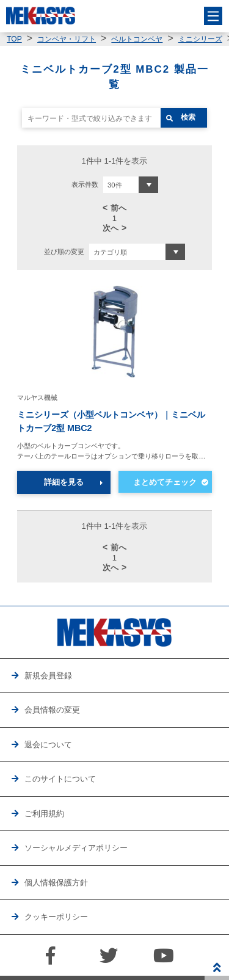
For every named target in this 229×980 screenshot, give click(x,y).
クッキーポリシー (56, 917)
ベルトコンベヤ (137, 39)
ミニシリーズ (200, 39)
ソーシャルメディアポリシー (76, 848)
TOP (14, 39)
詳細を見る (64, 482)
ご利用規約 (44, 814)
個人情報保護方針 (56, 883)
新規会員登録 (48, 676)
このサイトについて (60, 779)
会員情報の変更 (52, 710)
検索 (188, 117)
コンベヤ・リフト (67, 39)
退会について (48, 745)
